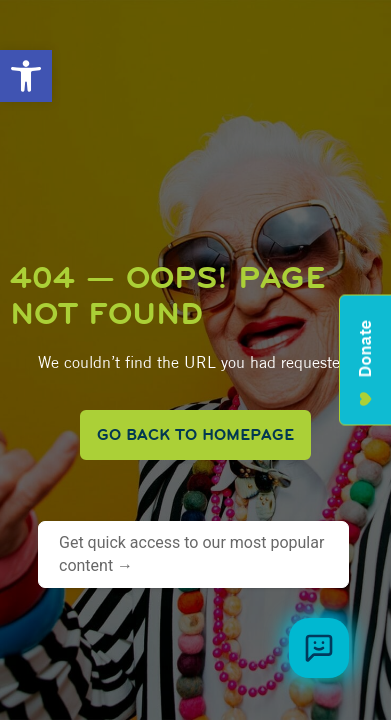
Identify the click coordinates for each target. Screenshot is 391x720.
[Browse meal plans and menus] (319, 648)
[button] (26, 76)
